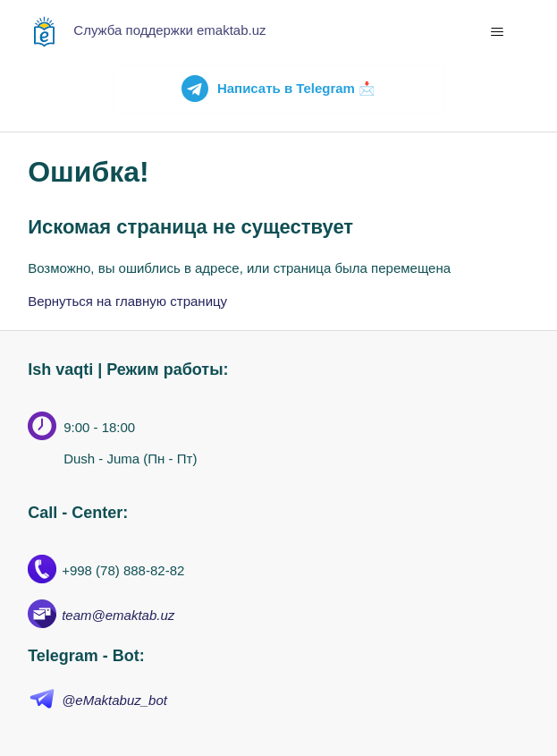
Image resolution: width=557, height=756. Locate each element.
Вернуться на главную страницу (127, 301)
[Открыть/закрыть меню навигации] (498, 32)
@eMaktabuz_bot (114, 700)
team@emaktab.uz (118, 615)
